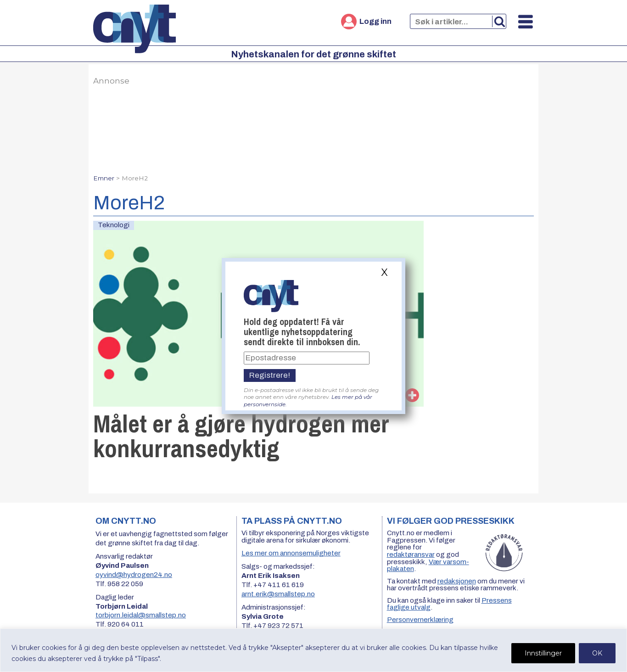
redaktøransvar (411, 554)
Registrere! (270, 375)
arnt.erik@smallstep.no (278, 594)
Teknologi (114, 225)
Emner (104, 178)
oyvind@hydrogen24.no (134, 575)
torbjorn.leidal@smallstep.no (141, 615)
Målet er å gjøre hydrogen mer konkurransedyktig (241, 436)
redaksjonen (457, 581)
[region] (313, 650)
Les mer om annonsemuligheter (291, 553)
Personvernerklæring (420, 620)
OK (597, 653)
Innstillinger (543, 653)
